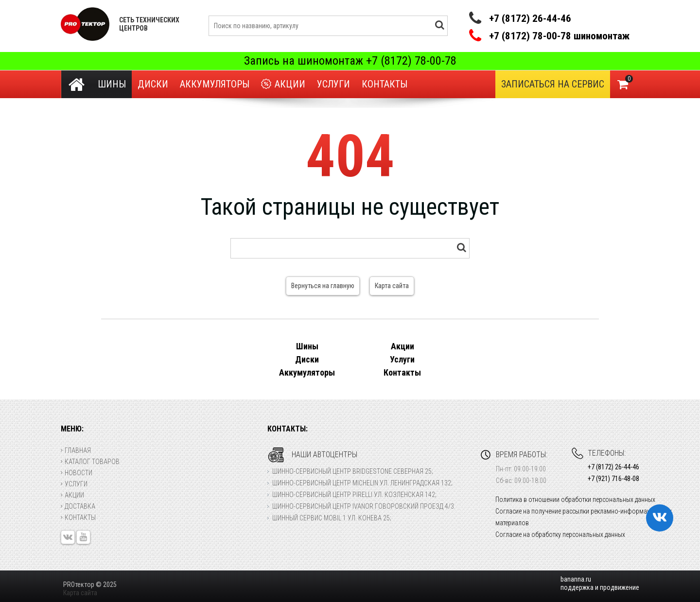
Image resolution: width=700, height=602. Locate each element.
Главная (76, 450)
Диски (153, 84)
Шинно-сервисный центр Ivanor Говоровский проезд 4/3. (364, 506)
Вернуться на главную (323, 286)
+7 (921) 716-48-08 (613, 479)
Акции (283, 84)
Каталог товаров (90, 462)
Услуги (333, 84)
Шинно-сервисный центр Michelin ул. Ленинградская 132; (362, 483)
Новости (77, 473)
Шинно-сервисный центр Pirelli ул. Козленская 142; (354, 495)
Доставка (78, 506)
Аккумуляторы (215, 84)
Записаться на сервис (553, 84)
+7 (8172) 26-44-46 (530, 18)
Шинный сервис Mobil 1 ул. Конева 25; (332, 518)
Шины (112, 84)
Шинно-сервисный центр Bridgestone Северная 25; (353, 471)
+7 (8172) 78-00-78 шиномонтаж (559, 36)
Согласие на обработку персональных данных (560, 534)
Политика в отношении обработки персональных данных (575, 499)
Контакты (385, 84)
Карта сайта (392, 286)
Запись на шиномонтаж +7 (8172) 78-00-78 (350, 61)
